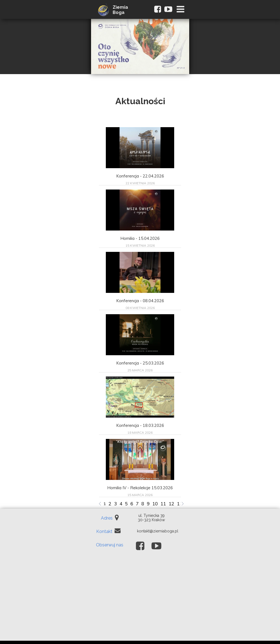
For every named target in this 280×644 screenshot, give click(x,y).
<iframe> (140, 600)
